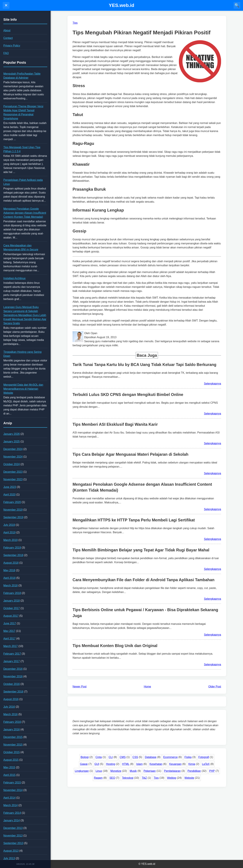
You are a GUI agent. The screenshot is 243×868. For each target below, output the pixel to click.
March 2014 (11, 805)
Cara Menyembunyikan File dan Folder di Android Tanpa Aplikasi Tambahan (144, 580)
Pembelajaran (172, 771)
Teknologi (128, 778)
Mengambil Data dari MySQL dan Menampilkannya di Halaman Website (23, 389)
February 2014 (12, 813)
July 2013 (9, 858)
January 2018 (12, 601)
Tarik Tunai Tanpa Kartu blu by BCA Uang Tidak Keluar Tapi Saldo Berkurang (144, 365)
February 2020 (12, 502)
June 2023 (10, 487)
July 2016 (9, 707)
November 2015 (13, 745)
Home (147, 687)
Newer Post (80, 687)
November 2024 (13, 457)
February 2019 (12, 548)
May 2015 (9, 767)
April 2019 (9, 532)
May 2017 (9, 631)
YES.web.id (122, 5)
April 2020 (9, 495)
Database (151, 757)
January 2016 (12, 729)
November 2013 (13, 836)
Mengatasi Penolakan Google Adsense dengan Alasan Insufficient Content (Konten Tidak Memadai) (25, 213)
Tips (156, 778)
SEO (112, 778)
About (7, 30)
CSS (135, 757)
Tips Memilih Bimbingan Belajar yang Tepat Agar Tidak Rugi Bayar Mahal (141, 550)
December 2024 (13, 449)
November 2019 (13, 510)
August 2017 (11, 616)
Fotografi (204, 757)
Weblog (172, 778)
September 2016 (13, 692)
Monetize (116, 771)
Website (189, 778)
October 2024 (12, 464)
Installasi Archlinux (15, 278)
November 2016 (13, 676)
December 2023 (13, 472)
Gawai (84, 764)
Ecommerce (170, 757)
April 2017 (9, 639)
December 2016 (13, 669)
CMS (123, 757)
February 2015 (12, 783)
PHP (212, 771)
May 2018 (9, 570)
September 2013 (13, 843)
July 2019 (9, 525)
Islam (139, 764)
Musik (133, 771)
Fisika (188, 757)
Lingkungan (82, 771)
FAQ (6, 53)
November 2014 (13, 790)
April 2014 (9, 798)
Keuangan (175, 764)
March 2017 (11, 646)
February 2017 (12, 654)
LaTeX (206, 764)
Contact (8, 38)
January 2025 (12, 441)
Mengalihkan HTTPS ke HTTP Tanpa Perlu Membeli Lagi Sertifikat (134, 520)
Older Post (215, 687)
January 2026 (12, 434)
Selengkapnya (213, 384)
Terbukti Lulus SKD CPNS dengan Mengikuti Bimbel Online (128, 395)
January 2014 (12, 820)
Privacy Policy (12, 46)
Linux (99, 771)
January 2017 (12, 661)
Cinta (99, 757)
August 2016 (11, 699)
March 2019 (11, 540)
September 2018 (13, 555)
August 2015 (11, 760)
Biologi (85, 757)
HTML (126, 764)
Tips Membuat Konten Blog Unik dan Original (115, 646)
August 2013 (11, 851)
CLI (111, 757)
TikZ (144, 778)
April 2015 (9, 775)
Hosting (111, 764)
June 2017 (10, 623)
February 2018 (12, 593)
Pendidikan (194, 771)
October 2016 (12, 684)
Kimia (192, 764)
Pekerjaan (150, 771)
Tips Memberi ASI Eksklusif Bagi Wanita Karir (115, 424)
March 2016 (11, 714)
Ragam (98, 778)
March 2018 (11, 585)
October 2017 (12, 608)
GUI (97, 764)
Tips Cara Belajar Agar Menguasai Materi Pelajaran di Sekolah (130, 454)
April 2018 (9, 578)
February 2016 (12, 722)
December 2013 (13, 828)
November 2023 (13, 479)
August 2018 (11, 563)
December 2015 (13, 737)
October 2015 (12, 752)
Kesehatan (156, 764)
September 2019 (13, 517)
